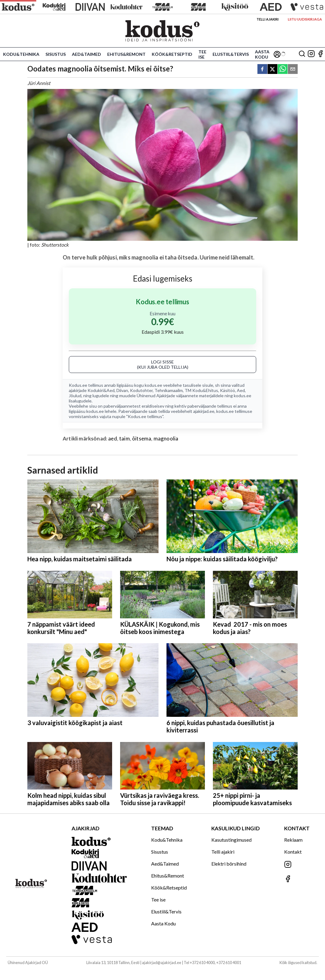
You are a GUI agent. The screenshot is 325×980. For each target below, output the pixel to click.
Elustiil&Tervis (231, 54)
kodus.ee (153, 385)
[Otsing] (302, 54)
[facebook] (262, 69)
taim (125, 438)
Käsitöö (227, 390)
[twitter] (272, 69)
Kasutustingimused (231, 840)
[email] (293, 69)
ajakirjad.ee (204, 411)
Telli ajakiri (268, 19)
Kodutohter (141, 390)
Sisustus (56, 54)
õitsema (142, 438)
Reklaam (293, 840)
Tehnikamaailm (169, 390)
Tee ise (202, 54)
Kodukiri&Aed (101, 390)
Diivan (122, 390)
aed (113, 438)
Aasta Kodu (262, 54)
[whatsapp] (283, 69)
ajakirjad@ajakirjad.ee (162, 963)
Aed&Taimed (86, 54)
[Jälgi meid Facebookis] (320, 54)
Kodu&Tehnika (21, 54)
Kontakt (293, 852)
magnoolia (166, 438)
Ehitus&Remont (126, 54)
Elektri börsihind (229, 864)
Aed (241, 390)
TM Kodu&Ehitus (201, 390)
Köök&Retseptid (172, 54)
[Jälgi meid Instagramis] (311, 54)
